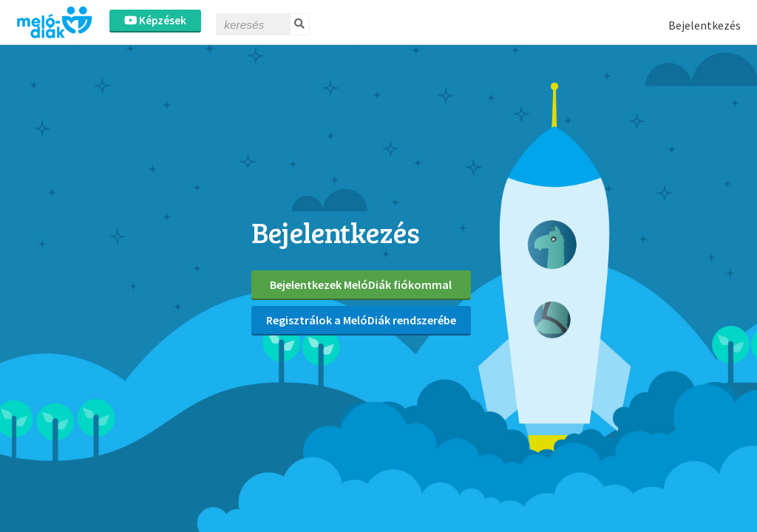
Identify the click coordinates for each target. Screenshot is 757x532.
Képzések (155, 20)
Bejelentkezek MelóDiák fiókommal (361, 284)
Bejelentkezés (705, 25)
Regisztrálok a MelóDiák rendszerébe (361, 320)
